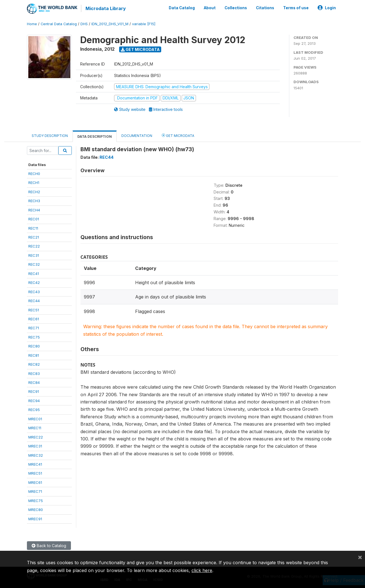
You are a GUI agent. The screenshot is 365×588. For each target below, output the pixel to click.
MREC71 (35, 491)
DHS (84, 24)
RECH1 (34, 183)
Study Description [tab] (50, 135)
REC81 (34, 355)
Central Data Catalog (59, 24)
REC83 (34, 373)
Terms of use (296, 8)
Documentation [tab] (137, 135)
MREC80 (36, 509)
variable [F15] (144, 24)
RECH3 (34, 201)
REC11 (33, 228)
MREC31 (35, 446)
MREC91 (35, 519)
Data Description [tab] (95, 136)
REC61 (34, 319)
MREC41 (35, 464)
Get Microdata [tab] (178, 135)
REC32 (34, 264)
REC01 (34, 219)
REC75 (34, 337)
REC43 (34, 291)
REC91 (34, 391)
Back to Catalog (49, 545)
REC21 (34, 237)
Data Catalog (182, 8)
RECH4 (34, 210)
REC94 (34, 400)
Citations (265, 8)
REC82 (34, 364)
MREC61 (35, 482)
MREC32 (36, 455)
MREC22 (36, 437)
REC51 (34, 310)
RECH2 (34, 192)
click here (202, 570)
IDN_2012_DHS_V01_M (110, 24)
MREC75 (36, 500)
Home (32, 24)
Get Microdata (140, 49)
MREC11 (35, 428)
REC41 (34, 273)
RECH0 (34, 173)
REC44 (34, 300)
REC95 (34, 410)
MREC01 (35, 419)
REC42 (34, 282)
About (210, 8)
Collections (236, 8)
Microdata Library (105, 8)
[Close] (360, 557)
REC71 (34, 328)
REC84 (34, 382)
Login (327, 8)
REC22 (34, 246)
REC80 (34, 346)
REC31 (34, 255)
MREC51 (35, 473)
